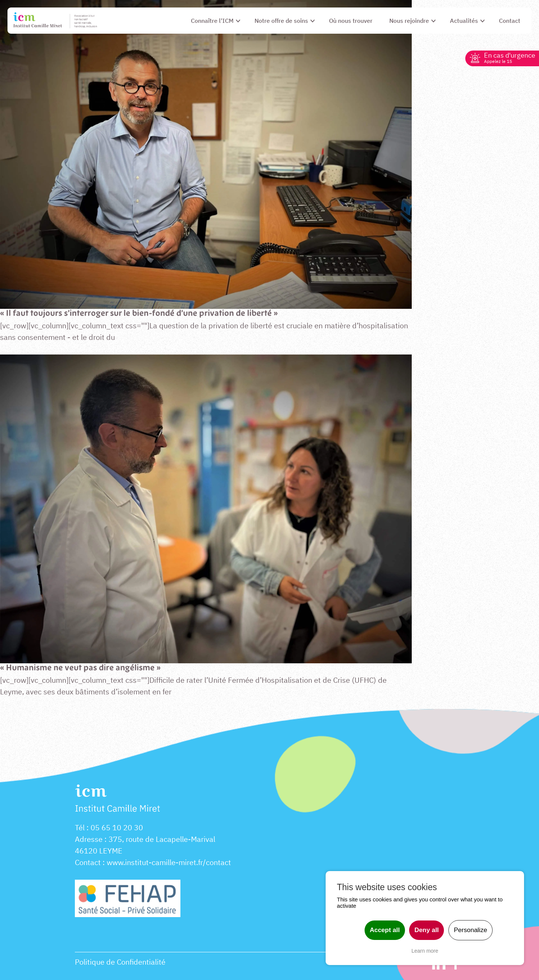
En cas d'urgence (510, 57)
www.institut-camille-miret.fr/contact (169, 862)
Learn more (425, 951)
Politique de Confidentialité (120, 962)
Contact (88, 862)
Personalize (471, 930)
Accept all (385, 930)
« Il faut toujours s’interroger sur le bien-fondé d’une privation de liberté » (139, 314)
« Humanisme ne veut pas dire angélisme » (80, 668)
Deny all (427, 930)
